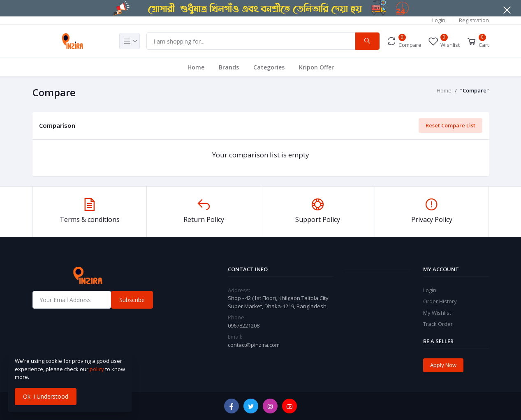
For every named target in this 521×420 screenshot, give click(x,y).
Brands (229, 67)
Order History (440, 301)
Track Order (438, 324)
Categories (269, 67)
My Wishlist (437, 313)
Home (196, 67)
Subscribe (132, 300)
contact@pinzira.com (254, 345)
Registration (474, 20)
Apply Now (443, 365)
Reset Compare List (450, 125)
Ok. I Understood (46, 396)
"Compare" (475, 90)
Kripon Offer (316, 67)
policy (97, 369)
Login (439, 20)
